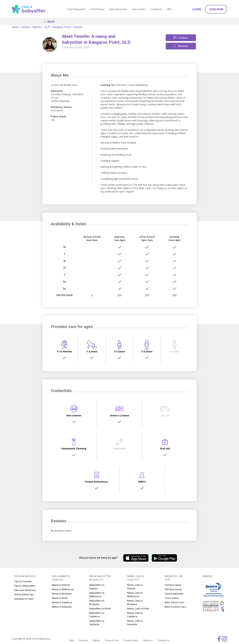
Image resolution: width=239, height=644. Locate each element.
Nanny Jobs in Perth (138, 609)
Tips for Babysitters (25, 586)
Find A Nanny (97, 9)
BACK (48, 21)
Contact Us (156, 9)
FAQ (169, 9)
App (72, 640)
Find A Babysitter (77, 9)
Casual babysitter (174, 594)
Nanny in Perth (60, 598)
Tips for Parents (23, 581)
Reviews (83, 640)
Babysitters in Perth (100, 609)
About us (148, 640)
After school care (174, 602)
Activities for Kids (24, 599)
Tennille (78, 27)
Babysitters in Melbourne (97, 595)
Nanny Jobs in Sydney (135, 587)
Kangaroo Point (61, 27)
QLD (47, 27)
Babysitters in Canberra (97, 615)
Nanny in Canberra (62, 602)
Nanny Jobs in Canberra (135, 615)
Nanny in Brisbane (62, 594)
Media (96, 640)
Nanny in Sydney (61, 585)
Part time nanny (173, 589)
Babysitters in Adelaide (97, 623)
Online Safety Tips (24, 595)
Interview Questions (25, 590)
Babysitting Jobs (118, 9)
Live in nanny (172, 598)
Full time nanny (173, 585)
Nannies (37, 27)
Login (197, 9)
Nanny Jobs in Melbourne (135, 595)
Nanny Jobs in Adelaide (135, 623)
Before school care (175, 607)
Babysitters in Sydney (97, 587)
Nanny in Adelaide (62, 607)
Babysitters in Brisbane (97, 603)
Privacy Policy (131, 640)
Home (15, 27)
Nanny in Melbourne (63, 589)
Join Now (216, 9)
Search (26, 27)
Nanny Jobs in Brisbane (135, 603)
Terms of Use (112, 640)
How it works (139, 9)
